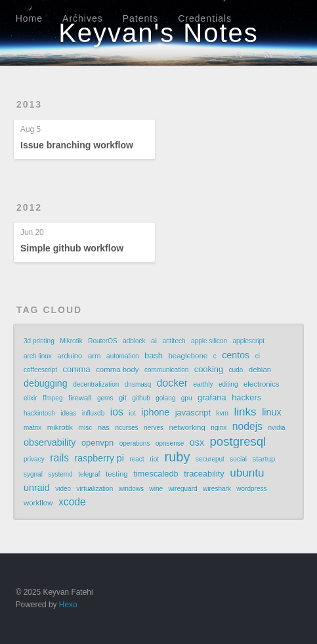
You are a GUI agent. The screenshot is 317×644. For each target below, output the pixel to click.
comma (76, 369)
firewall (80, 398)
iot (132, 413)
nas (104, 427)
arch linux (38, 356)
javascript (193, 413)
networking (187, 427)
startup (264, 459)
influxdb (93, 413)
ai (154, 341)
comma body (117, 370)
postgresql (238, 442)
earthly (203, 384)
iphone (155, 412)
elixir (31, 398)
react (137, 459)
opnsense (170, 443)
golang (165, 398)
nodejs (247, 426)
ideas (68, 413)
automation (122, 356)
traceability (204, 474)
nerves (154, 428)
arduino (70, 356)
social (238, 459)
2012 (29, 207)
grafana (212, 397)
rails (59, 458)
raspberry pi (99, 458)
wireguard (183, 489)
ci (258, 356)
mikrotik (60, 427)
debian (260, 370)
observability (50, 442)
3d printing (39, 341)
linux (271, 412)
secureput (210, 459)
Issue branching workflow (77, 145)
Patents (140, 18)
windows (131, 489)
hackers (246, 397)
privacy (34, 459)
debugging (46, 383)
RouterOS (102, 341)
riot (154, 459)
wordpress (251, 489)
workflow (38, 503)
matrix (32, 428)
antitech (174, 341)
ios (117, 412)
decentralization (96, 384)
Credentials (205, 18)
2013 (29, 104)
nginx (219, 428)
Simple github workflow (72, 248)
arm (95, 356)
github (141, 398)
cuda (236, 370)
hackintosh (39, 413)
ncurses (127, 428)
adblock (134, 341)
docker (172, 383)
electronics (262, 384)
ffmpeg (53, 398)
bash (154, 355)
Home (29, 18)
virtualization (95, 489)
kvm (222, 413)
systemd (60, 474)
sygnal (33, 474)
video (63, 489)
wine (157, 489)
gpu (187, 398)
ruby (178, 457)
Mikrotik (71, 341)
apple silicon (209, 341)
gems (105, 398)
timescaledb (156, 474)
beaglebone (188, 356)
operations (135, 443)
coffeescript (40, 370)
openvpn (97, 443)
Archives (83, 18)
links (245, 412)
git (123, 398)
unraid (37, 488)
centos (236, 355)
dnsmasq (138, 384)
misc (86, 428)
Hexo (68, 605)
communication (166, 370)
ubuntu (247, 473)
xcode (72, 502)
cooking (209, 369)
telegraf (89, 474)
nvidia (277, 428)
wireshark (217, 489)
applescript (249, 341)
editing (228, 384)
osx (197, 442)
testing (117, 474)
